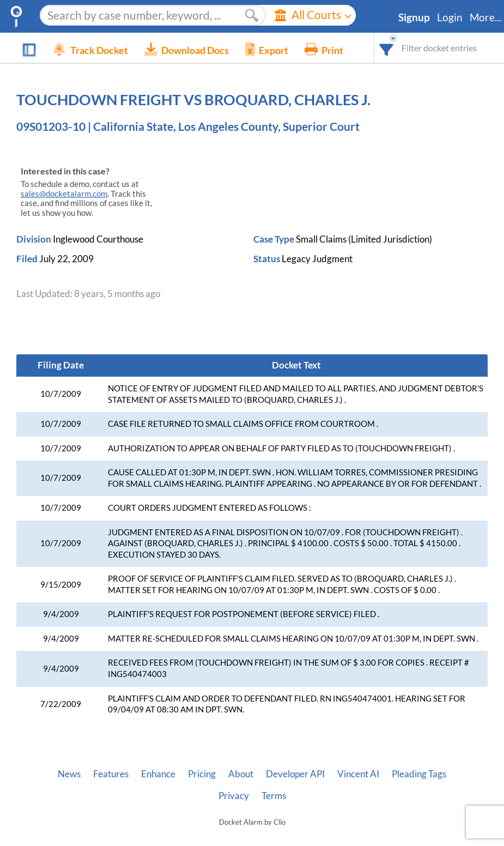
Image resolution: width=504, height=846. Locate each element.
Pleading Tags (419, 774)
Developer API (295, 774)
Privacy (234, 796)
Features (111, 774)
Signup (414, 17)
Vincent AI (358, 774)
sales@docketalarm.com (64, 194)
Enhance (158, 774)
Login (450, 17)
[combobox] (387, 48)
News (69, 774)
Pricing (202, 774)
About (241, 774)
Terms (274, 796)
